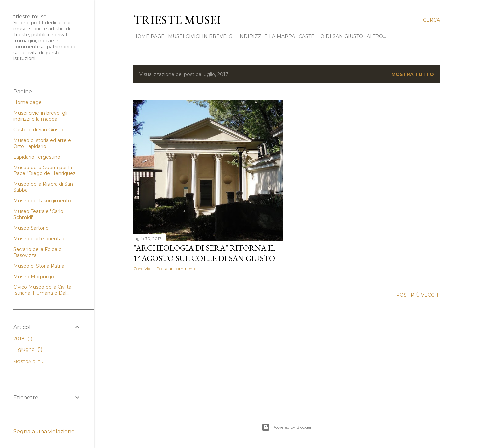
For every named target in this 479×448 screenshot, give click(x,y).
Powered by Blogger (287, 427)
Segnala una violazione (44, 432)
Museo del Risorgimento (42, 201)
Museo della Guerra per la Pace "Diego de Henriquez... (46, 170)
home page (149, 36)
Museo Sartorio (31, 228)
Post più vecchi (418, 295)
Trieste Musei (177, 20)
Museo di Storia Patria (39, 266)
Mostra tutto (413, 74)
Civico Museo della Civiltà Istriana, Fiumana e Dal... (42, 290)
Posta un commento (176, 268)
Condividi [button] (142, 268)
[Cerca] (432, 20)
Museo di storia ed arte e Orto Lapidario (42, 143)
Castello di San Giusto (331, 36)
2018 (23, 339)
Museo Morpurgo (34, 277)
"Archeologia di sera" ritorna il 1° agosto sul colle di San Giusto (204, 253)
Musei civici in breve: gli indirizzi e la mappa (232, 36)
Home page (27, 102)
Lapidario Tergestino (37, 157)
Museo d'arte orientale (39, 239)
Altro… (376, 36)
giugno (30, 349)
